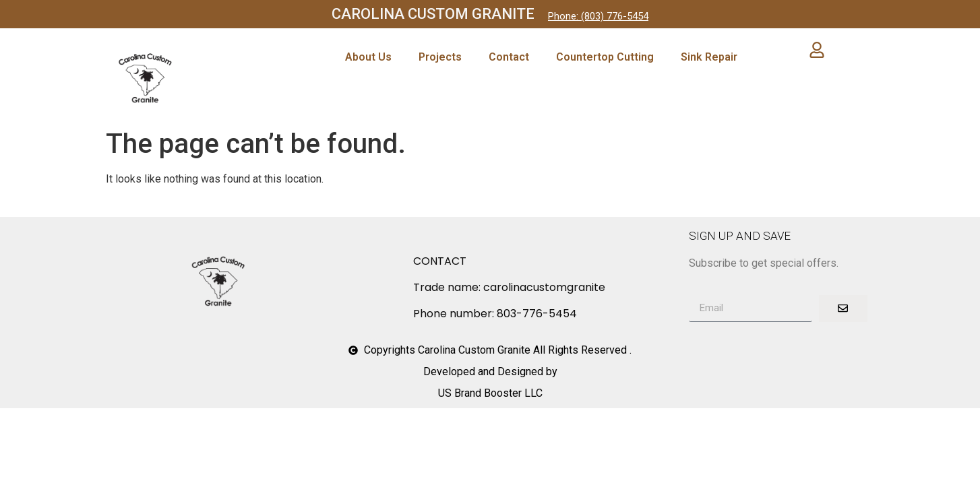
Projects (440, 57)
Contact (509, 57)
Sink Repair (709, 57)
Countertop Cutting (605, 57)
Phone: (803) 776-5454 (598, 16)
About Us (368, 57)
